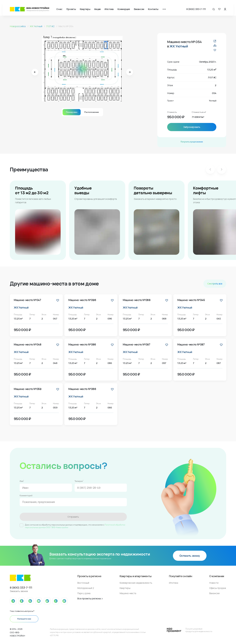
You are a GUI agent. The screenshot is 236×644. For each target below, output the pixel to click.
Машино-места (128, 593)
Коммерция (124, 9)
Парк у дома (84, 593)
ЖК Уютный (36, 26)
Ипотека (109, 9)
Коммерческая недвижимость (136, 583)
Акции (97, 9)
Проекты (71, 9)
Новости (214, 583)
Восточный (83, 583)
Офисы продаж (218, 588)
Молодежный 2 (86, 588)
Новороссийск (18, 26)
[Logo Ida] (189, 630)
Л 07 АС (51, 26)
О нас (59, 9)
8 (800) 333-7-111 (196, 9)
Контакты (153, 9)
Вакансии (139, 9)
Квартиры (85, 9)
